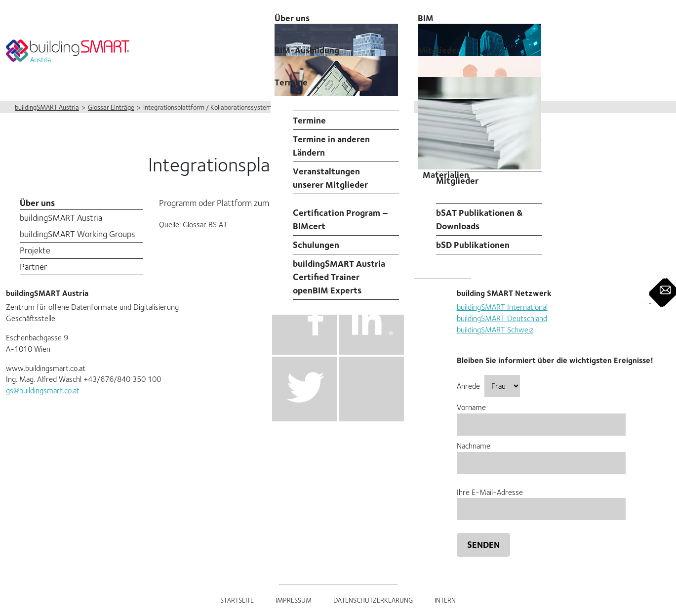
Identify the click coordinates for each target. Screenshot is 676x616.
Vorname (541, 416)
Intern (445, 600)
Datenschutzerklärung (373, 600)
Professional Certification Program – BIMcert (340, 213)
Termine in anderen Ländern (331, 146)
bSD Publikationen (473, 245)
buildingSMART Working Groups (77, 234)
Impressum (294, 600)
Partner (33, 267)
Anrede (488, 386)
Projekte (35, 250)
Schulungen (316, 245)
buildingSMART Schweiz (495, 330)
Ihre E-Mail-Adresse (541, 501)
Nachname (541, 454)
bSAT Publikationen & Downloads (479, 219)
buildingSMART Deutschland (502, 318)
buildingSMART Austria (61, 218)
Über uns (37, 203)
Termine (291, 82)
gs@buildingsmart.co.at (43, 390)
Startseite (237, 600)
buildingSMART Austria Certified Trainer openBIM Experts (339, 277)
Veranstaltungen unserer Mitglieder (330, 178)
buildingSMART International (502, 307)
